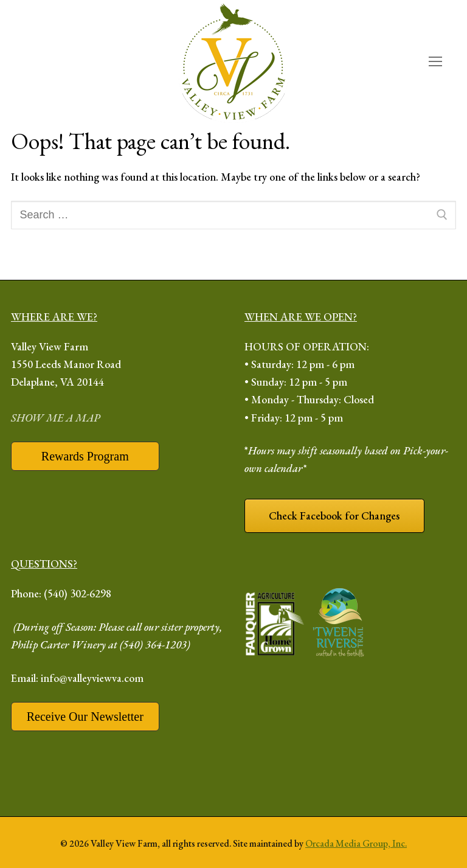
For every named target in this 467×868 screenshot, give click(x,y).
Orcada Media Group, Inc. (356, 843)
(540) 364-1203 (153, 644)
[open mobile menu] (435, 62)
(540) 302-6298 (78, 593)
